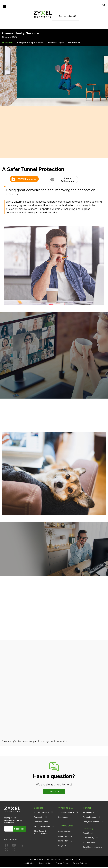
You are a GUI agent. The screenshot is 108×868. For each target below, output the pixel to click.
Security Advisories (42, 828)
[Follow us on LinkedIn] (21, 847)
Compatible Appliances (30, 44)
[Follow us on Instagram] (13, 851)
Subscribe (21, 830)
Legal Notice (28, 865)
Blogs (61, 844)
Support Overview (41, 814)
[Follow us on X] (6, 851)
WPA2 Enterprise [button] (23, 180)
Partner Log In (89, 814)
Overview (8, 44)
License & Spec (56, 44)
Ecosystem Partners (91, 823)
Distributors (63, 818)
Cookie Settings (80, 865)
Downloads (74, 44)
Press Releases (65, 830)
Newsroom (64, 825)
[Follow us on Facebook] (6, 847)
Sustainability (88, 839)
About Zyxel (88, 834)
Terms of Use (45, 865)
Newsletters (63, 839)
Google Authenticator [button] (62, 181)
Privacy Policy (62, 865)
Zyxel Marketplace (66, 814)
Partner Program (90, 818)
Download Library (41, 823)
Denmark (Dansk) (68, 17)
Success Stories (90, 844)
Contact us (54, 793)
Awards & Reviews (66, 834)
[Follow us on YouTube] (14, 847)
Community (39, 818)
